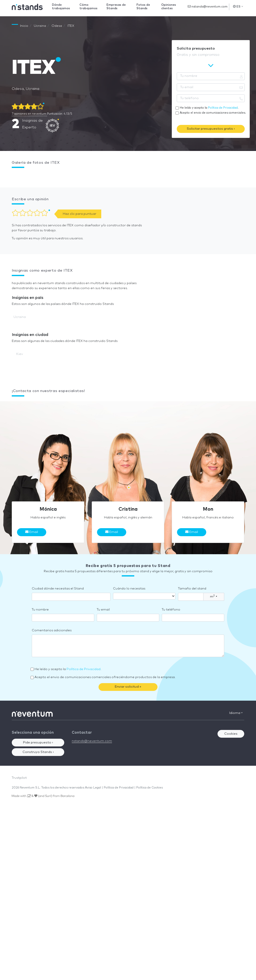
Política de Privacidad (223, 108)
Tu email (103, 610)
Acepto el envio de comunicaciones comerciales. (213, 113)
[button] (12, 175)
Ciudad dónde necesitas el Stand (58, 589)
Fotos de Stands (143, 7)
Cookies (231, 734)
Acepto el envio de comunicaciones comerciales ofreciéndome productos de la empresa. (105, 677)
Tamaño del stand (192, 589)
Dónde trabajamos (61, 7)
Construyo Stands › (38, 752)
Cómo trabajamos (88, 7)
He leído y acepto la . (209, 108)
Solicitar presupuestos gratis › (211, 129)
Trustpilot (19, 778)
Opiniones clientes (169, 7)
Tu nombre (40, 610)
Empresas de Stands (116, 7)
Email (32, 532)
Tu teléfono (171, 610)
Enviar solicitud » (128, 687)
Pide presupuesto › (38, 743)
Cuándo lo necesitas (129, 589)
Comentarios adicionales (52, 630)
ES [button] (238, 7)
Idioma (236, 713)
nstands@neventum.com (208, 7)
